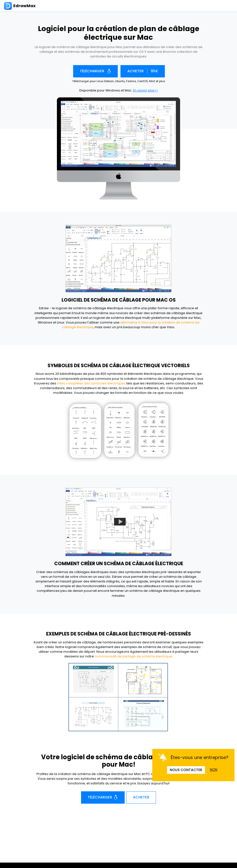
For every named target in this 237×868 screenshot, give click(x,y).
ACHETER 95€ (143, 71)
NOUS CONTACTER (186, 770)
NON (214, 770)
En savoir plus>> (145, 90)
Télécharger (95, 71)
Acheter (141, 797)
